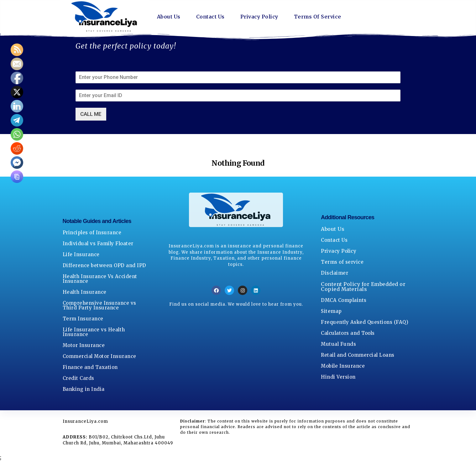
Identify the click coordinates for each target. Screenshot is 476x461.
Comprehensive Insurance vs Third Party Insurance (99, 305)
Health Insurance (85, 292)
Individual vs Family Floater (98, 243)
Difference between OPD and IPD (105, 265)
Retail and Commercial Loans (358, 355)
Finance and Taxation (90, 367)
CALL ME (91, 114)
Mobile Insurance (343, 366)
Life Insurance (81, 254)
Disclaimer (335, 273)
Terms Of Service (318, 17)
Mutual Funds (338, 344)
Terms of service (342, 262)
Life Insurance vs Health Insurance (94, 332)
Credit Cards (78, 378)
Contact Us (210, 17)
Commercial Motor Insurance (99, 356)
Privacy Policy (259, 17)
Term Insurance (83, 319)
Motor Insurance (84, 345)
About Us (169, 17)
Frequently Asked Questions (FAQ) (365, 322)
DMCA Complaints (344, 300)
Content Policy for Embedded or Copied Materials (363, 287)
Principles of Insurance (92, 233)
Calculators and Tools (348, 333)
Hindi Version (338, 377)
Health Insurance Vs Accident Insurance (100, 279)
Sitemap (331, 311)
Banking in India (84, 389)
